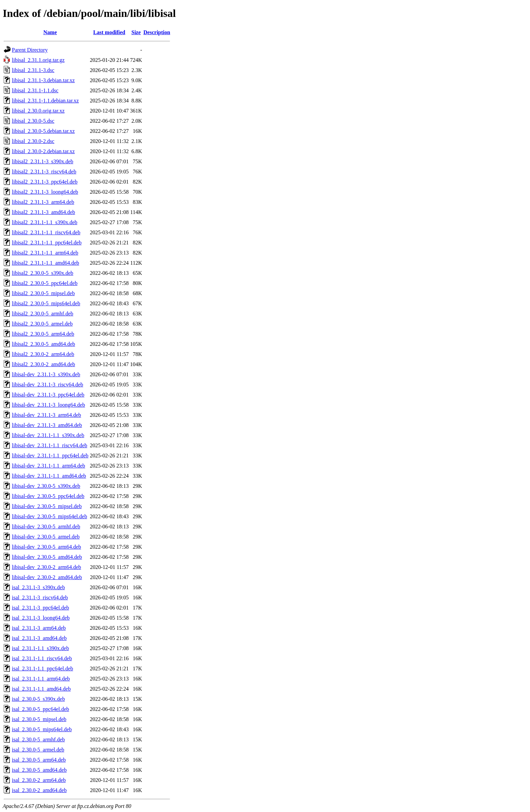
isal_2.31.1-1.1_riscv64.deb (42, 658)
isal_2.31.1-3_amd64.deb (39, 638)
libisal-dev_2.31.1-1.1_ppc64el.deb (50, 456)
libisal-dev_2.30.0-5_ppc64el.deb (48, 496)
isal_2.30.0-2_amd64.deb (39, 790)
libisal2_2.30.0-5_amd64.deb (43, 344)
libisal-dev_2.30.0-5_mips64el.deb (50, 516)
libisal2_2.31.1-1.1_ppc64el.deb (47, 243)
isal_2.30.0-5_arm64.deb (39, 760)
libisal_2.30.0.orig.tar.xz (38, 111)
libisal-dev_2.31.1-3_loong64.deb (48, 405)
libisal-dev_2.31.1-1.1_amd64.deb (49, 476)
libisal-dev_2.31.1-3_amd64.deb (47, 425)
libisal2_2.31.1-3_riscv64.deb (44, 172)
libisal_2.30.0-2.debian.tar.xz (43, 151)
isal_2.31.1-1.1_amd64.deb (41, 689)
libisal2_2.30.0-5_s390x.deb (43, 273)
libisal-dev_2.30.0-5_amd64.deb (47, 557)
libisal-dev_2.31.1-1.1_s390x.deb (48, 435)
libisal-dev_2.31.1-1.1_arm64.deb (49, 466)
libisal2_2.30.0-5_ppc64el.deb (45, 283)
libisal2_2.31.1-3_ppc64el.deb (45, 182)
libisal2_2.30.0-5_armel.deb (42, 324)
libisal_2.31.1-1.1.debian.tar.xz (45, 101)
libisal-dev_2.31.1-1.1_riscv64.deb (50, 445)
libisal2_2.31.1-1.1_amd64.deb (45, 263)
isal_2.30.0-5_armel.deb (38, 750)
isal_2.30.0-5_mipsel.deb (39, 719)
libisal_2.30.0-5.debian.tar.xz (43, 131)
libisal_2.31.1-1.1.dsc (35, 90)
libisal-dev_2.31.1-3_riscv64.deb (47, 385)
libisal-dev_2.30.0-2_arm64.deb (46, 567)
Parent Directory (30, 50)
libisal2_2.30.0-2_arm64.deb (43, 354)
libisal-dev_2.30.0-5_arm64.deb (46, 547)
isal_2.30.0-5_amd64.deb (39, 770)
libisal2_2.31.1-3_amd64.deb (43, 212)
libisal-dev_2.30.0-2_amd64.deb (47, 577)
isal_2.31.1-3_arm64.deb (39, 628)
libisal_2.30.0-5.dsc (33, 121)
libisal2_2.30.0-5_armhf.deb (43, 314)
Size (136, 32)
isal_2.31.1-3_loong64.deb (41, 618)
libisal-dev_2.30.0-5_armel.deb (46, 537)
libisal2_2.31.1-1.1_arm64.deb (45, 253)
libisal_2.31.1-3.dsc (33, 70)
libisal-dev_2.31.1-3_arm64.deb (46, 415)
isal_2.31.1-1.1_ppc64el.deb (42, 668)
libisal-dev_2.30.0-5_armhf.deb (46, 527)
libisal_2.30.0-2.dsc (33, 141)
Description (157, 32)
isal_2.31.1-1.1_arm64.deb (41, 679)
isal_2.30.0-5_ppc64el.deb (40, 709)
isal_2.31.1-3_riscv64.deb (40, 598)
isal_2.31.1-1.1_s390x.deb (40, 648)
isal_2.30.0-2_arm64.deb (39, 780)
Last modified (109, 32)
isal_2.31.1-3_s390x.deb (38, 587)
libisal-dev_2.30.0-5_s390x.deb (46, 486)
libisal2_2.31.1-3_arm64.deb (43, 202)
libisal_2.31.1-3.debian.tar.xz (43, 80)
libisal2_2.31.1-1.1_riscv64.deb (46, 232)
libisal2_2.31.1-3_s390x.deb (43, 161)
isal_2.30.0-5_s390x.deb (38, 699)
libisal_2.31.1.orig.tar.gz (38, 60)
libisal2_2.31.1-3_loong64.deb (45, 192)
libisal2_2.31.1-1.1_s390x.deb (45, 222)
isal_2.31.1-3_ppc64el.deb (40, 608)
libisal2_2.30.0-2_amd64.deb (43, 364)
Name (50, 32)
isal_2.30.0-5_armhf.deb (38, 739)
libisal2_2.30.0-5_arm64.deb (43, 334)
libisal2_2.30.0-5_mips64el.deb (46, 303)
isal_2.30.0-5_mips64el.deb (42, 729)
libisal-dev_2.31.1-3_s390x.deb (46, 374)
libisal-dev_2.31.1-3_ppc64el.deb (48, 395)
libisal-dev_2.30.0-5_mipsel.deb (47, 506)
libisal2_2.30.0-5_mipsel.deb (43, 293)
